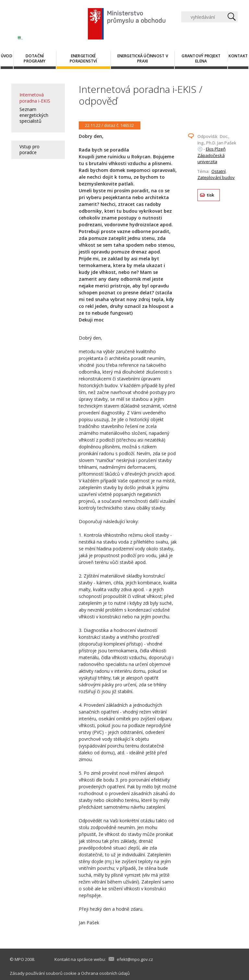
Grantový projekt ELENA (201, 58)
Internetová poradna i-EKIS (35, 98)
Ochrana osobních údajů (105, 973)
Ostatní (219, 171)
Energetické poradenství (83, 58)
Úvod (7, 56)
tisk (211, 195)
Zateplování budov (216, 177)
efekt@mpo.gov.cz (135, 959)
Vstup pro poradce (30, 149)
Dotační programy (35, 58)
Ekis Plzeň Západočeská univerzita (212, 155)
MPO (19, 959)
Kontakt (238, 56)
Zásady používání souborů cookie (43, 973)
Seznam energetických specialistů (34, 115)
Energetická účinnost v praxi (143, 58)
